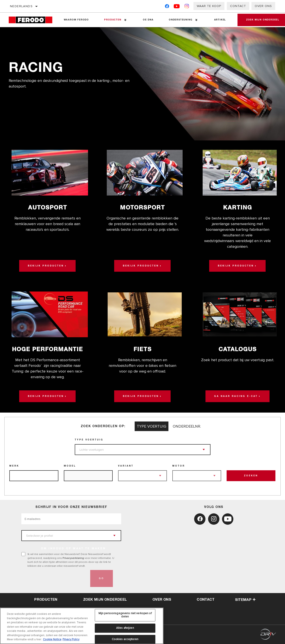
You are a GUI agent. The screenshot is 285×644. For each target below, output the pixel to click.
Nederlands (21, 6)
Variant (126, 466)
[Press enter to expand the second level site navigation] (125, 20)
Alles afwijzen (125, 629)
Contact (238, 6)
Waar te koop (209, 6)
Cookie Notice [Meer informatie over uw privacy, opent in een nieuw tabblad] (52, 641)
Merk (14, 466)
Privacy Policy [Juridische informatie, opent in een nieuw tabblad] (71, 641)
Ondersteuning (181, 20)
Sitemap (245, 600)
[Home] (32, 20)
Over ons (263, 6)
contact (206, 600)
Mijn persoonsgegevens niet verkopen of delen (125, 617)
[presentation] (54, 578)
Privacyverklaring (73, 558)
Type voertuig (89, 440)
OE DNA (148, 20)
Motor (179, 466)
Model (70, 466)
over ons (162, 600)
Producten (113, 20)
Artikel (220, 20)
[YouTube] (177, 7)
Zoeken (251, 476)
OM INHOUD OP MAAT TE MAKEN (73, 549)
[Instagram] (187, 7)
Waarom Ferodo (76, 20)
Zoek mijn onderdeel (105, 600)
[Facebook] (167, 7)
